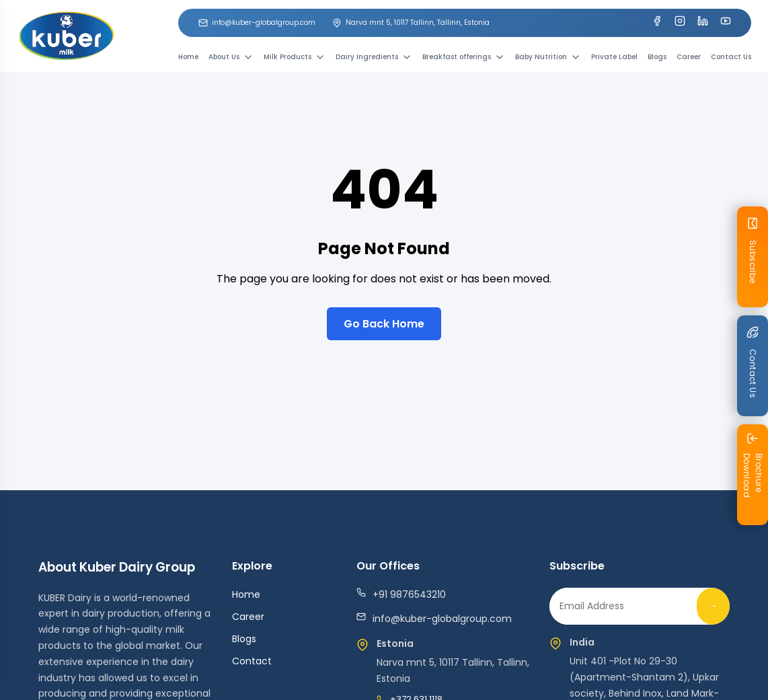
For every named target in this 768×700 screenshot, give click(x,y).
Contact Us (731, 57)
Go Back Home (384, 324)
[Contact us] (753, 366)
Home (188, 57)
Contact (252, 661)
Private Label (614, 57)
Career (689, 57)
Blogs (657, 57)
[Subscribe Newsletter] (753, 257)
